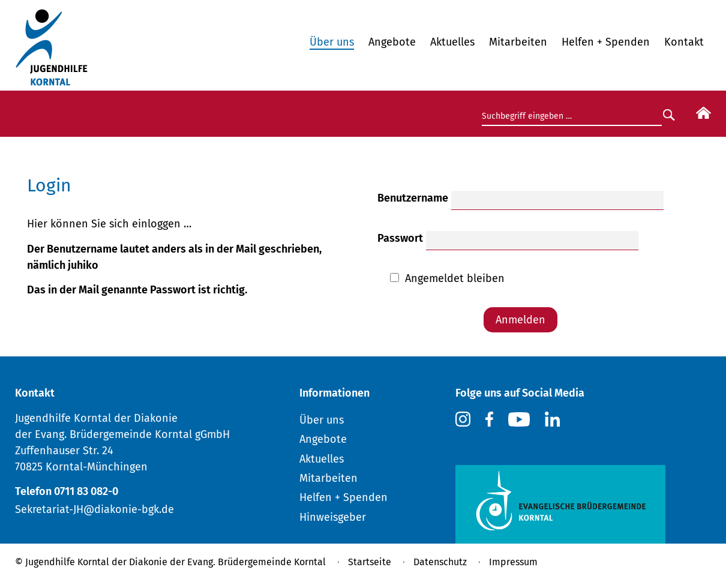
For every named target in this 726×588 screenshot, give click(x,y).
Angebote (392, 42)
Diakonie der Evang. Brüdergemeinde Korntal (227, 562)
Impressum (513, 562)
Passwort (400, 238)
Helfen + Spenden (606, 42)
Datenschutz (440, 562)
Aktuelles (452, 42)
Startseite (370, 562)
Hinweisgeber (333, 517)
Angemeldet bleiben (455, 278)
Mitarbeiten (518, 42)
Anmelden (520, 320)
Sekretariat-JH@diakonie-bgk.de (94, 509)
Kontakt (684, 42)
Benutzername (413, 198)
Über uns (332, 42)
